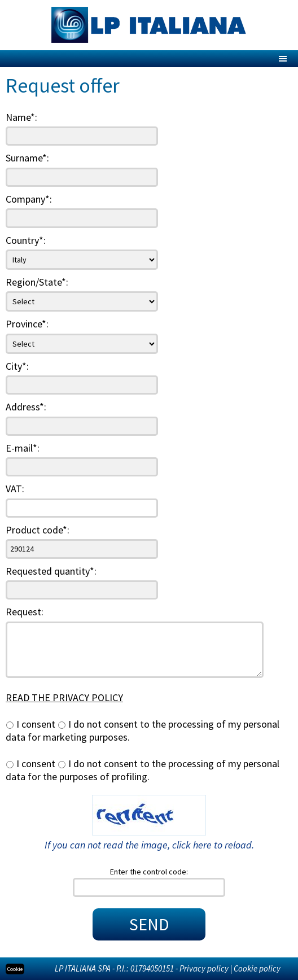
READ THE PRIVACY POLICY (64, 697)
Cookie (15, 969)
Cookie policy (257, 968)
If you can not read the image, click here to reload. (149, 845)
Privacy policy (204, 968)
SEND (149, 924)
